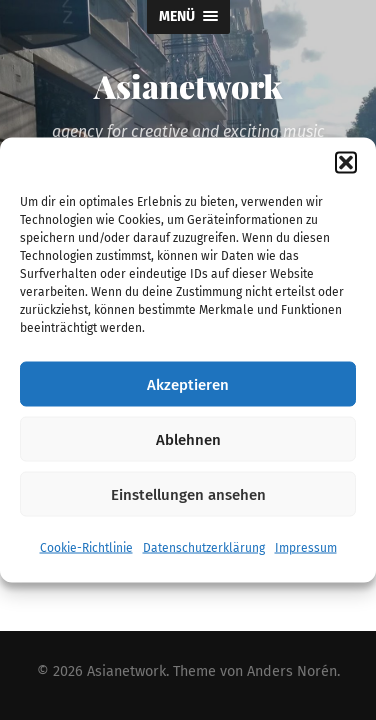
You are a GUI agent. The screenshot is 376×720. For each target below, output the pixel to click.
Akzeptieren (188, 384)
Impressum (306, 548)
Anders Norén (292, 671)
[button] (346, 163)
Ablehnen (188, 439)
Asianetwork (188, 85)
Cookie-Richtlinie (86, 548)
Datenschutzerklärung (204, 548)
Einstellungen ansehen (188, 494)
